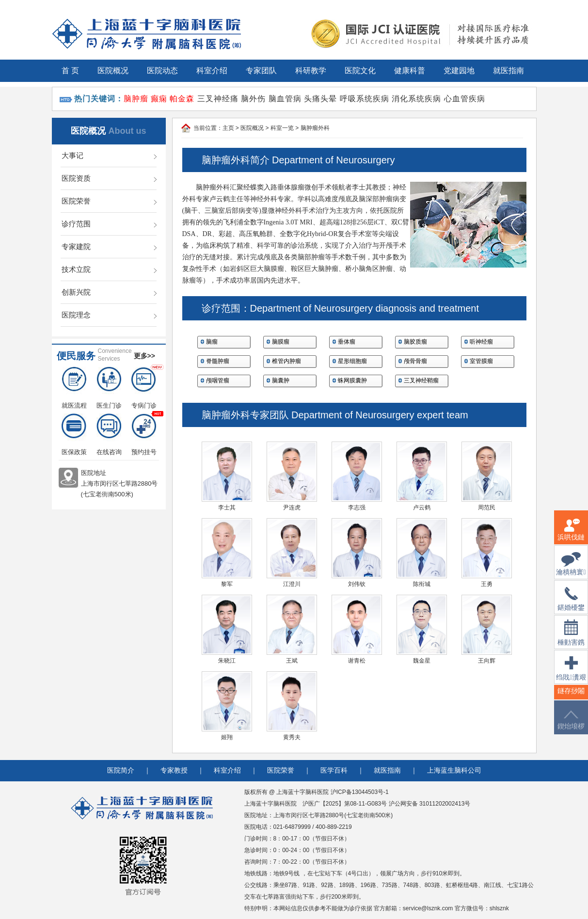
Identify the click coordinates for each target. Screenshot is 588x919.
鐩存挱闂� (571, 697)
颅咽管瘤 (218, 380)
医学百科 (334, 770)
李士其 (227, 507)
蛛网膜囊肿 (352, 380)
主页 (228, 128)
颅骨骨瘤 (415, 361)
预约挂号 (144, 435)
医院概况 (113, 71)
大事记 (72, 155)
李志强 (357, 507)
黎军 (227, 584)
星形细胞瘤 (352, 361)
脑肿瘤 (136, 99)
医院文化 (360, 71)
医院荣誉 (76, 201)
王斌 (292, 661)
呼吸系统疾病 (365, 99)
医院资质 (76, 178)
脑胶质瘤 (415, 342)
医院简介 (121, 770)
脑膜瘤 (281, 342)
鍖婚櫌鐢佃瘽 (571, 605)
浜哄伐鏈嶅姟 (571, 535)
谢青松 (357, 661)
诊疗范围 (76, 224)
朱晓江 (227, 661)
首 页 (70, 71)
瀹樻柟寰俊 (571, 570)
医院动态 (162, 71)
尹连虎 (292, 507)
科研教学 (311, 71)
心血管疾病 (465, 99)
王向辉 (487, 661)
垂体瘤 (347, 342)
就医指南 (509, 71)
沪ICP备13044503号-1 (360, 792)
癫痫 (159, 99)
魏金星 (422, 661)
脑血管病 (285, 99)
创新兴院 (76, 292)
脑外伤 (253, 99)
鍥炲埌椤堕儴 (571, 726)
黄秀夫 (292, 737)
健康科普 (410, 71)
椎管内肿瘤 (286, 361)
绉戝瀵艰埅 (571, 674)
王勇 (487, 584)
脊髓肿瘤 (218, 361)
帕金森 (182, 99)
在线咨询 (109, 435)
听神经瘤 (481, 342)
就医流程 (74, 388)
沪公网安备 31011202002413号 (430, 804)
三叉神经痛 (218, 99)
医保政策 (74, 435)
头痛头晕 (320, 99)
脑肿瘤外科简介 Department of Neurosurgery (298, 160)
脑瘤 (212, 342)
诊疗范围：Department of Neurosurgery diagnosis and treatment (340, 308)
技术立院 (76, 269)
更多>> (144, 356)
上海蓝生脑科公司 (454, 770)
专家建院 (76, 246)
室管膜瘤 (481, 361)
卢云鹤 (422, 507)
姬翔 (227, 737)
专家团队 (261, 71)
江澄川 (292, 584)
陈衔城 (422, 584)
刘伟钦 (357, 584)
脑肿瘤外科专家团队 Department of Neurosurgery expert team (335, 415)
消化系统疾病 (416, 99)
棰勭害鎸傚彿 (571, 639)
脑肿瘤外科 (315, 128)
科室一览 (282, 128)
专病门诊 (144, 388)
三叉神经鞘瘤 (421, 380)
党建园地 (459, 71)
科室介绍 (212, 71)
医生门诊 (109, 388)
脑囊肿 (281, 380)
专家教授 (174, 770)
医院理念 (76, 315)
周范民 (487, 507)
